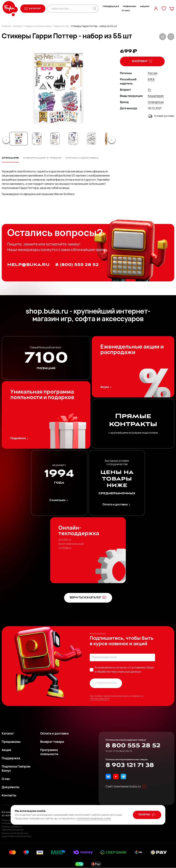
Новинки (129, 6)
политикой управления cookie (94, 819)
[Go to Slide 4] (73, 139)
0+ (150, 90)
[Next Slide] (112, 140)
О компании (59, 500)
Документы (11, 787)
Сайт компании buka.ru (126, 786)
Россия (153, 73)
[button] (58, 88)
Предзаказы (11, 742)
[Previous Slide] (6, 140)
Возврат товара (52, 742)
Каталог (18, 26)
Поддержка (11, 759)
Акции (145, 6)
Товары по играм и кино (38, 26)
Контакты (9, 796)
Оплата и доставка (117, 505)
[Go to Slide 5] (91, 139)
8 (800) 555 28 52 (77, 265)
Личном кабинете (100, 699)
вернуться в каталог (88, 597)
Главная (6, 26)
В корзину (142, 61)
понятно (147, 815)
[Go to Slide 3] (55, 139)
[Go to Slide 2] (37, 139)
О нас (126, 11)
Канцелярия (156, 96)
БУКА (151, 80)
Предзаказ (111, 6)
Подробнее (20, 439)
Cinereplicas (156, 102)
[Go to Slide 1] (19, 139)
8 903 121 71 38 (130, 765)
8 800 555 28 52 (133, 746)
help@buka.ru (28, 265)
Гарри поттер (61, 26)
